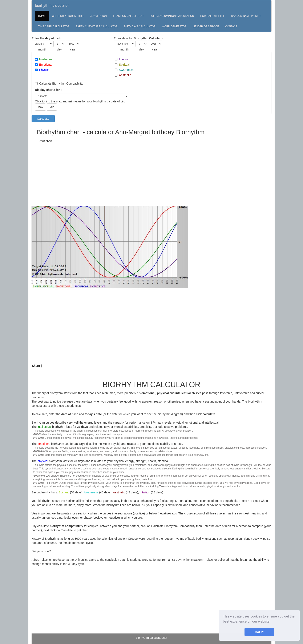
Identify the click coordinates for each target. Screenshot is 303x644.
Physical (45, 70)
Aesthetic (125, 75)
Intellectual (46, 59)
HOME (42, 16)
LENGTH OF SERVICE (206, 27)
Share (36, 366)
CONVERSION (98, 16)
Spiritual (124, 65)
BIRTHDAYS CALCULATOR (140, 27)
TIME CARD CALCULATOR (54, 27)
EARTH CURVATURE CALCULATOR (97, 27)
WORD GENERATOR (174, 27)
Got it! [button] (259, 632)
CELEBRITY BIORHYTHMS (68, 16)
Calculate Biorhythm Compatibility (61, 83)
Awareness (126, 70)
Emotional (46, 65)
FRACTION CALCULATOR (128, 16)
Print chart (45, 141)
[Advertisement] (133, 174)
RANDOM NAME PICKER (246, 16)
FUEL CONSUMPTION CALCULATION (172, 16)
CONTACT (231, 27)
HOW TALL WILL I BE (213, 16)
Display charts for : (48, 90)
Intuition (124, 59)
